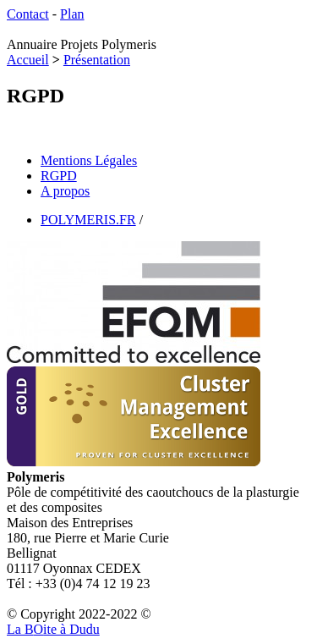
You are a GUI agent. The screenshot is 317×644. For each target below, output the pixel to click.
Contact (28, 14)
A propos (65, 191)
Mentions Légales (89, 160)
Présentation (97, 60)
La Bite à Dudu (53, 629)
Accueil (28, 60)
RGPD (59, 176)
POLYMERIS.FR (88, 220)
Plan (72, 14)
